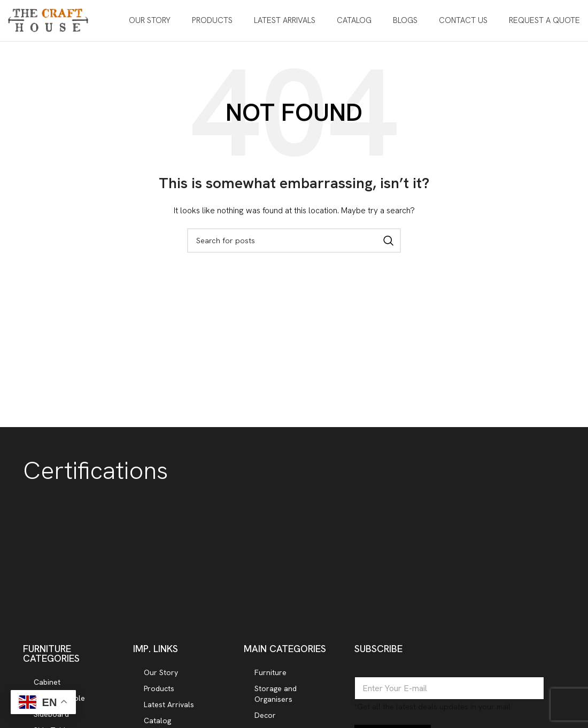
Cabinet (47, 684)
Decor (265, 717)
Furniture (270, 674)
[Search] (294, 242)
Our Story (161, 674)
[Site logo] (48, 20)
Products (159, 690)
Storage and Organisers (276, 695)
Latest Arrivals (169, 706)
